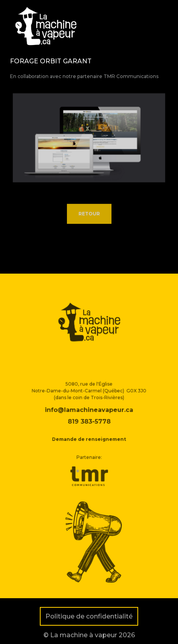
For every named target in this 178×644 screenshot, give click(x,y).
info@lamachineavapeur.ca (89, 416)
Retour (89, 214)
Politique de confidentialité (89, 616)
